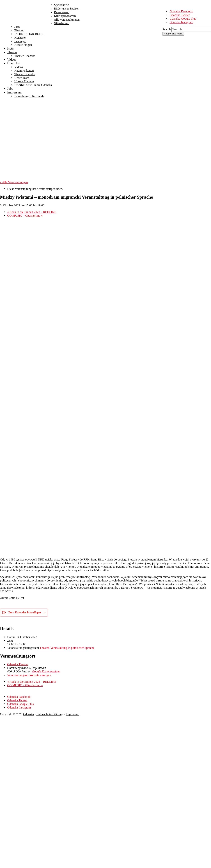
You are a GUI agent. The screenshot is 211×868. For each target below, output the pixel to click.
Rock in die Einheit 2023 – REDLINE (32, 212)
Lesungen (20, 41)
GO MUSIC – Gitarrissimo (25, 216)
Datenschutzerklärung (50, 714)
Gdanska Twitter (180, 15)
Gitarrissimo (62, 23)
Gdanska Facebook (181, 11)
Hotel (11, 48)
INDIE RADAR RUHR (29, 34)
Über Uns (13, 63)
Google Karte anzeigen (46, 671)
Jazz (17, 27)
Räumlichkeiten (24, 71)
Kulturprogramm (65, 16)
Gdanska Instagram (181, 22)
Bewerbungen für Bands (29, 96)
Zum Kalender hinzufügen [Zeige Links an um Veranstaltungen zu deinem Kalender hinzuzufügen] (25, 612)
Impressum (14, 92)
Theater (19, 30)
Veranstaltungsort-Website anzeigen (29, 675)
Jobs (10, 89)
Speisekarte (61, 5)
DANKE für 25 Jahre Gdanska (33, 85)
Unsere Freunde (24, 81)
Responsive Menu (173, 34)
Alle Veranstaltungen (67, 20)
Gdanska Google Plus (183, 19)
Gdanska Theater (18, 664)
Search (166, 29)
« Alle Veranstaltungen (14, 182)
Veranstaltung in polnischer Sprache (72, 648)
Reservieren (62, 12)
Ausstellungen (23, 45)
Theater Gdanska (25, 56)
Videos (12, 60)
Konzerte (20, 38)
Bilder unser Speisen (67, 9)
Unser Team (22, 78)
